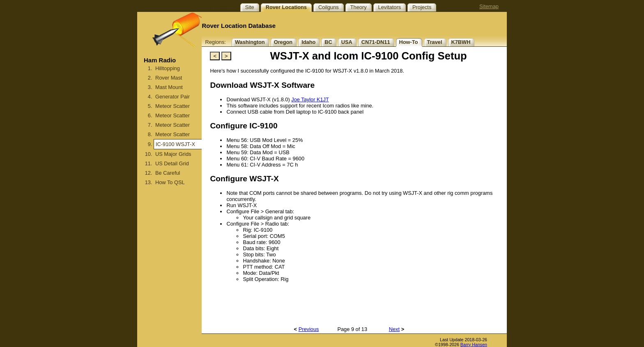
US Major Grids (173, 154)
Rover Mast (169, 78)
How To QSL (170, 182)
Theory (359, 7)
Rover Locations (286, 7)
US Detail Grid (172, 163)
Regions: (215, 42)
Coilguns (329, 7)
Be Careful (168, 173)
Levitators (390, 7)
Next (394, 329)
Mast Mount (169, 87)
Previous (309, 329)
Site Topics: (220, 7)
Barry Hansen (474, 345)
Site (250, 7)
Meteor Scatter (172, 106)
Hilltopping (168, 68)
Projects (422, 7)
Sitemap (489, 6)
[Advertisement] (170, 276)
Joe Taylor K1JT (310, 99)
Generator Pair (172, 97)
